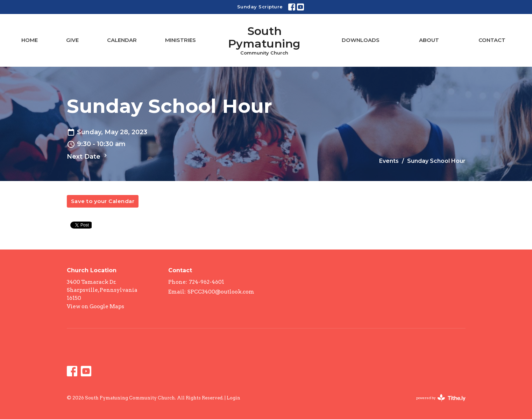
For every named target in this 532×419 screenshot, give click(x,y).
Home (30, 40)
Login (233, 398)
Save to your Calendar (103, 201)
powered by (441, 398)
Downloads (361, 40)
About (429, 40)
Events (389, 161)
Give (72, 40)
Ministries (180, 40)
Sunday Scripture (260, 7)
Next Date (88, 156)
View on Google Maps (95, 306)
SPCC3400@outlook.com (221, 292)
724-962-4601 (207, 282)
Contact (492, 40)
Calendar (122, 40)
